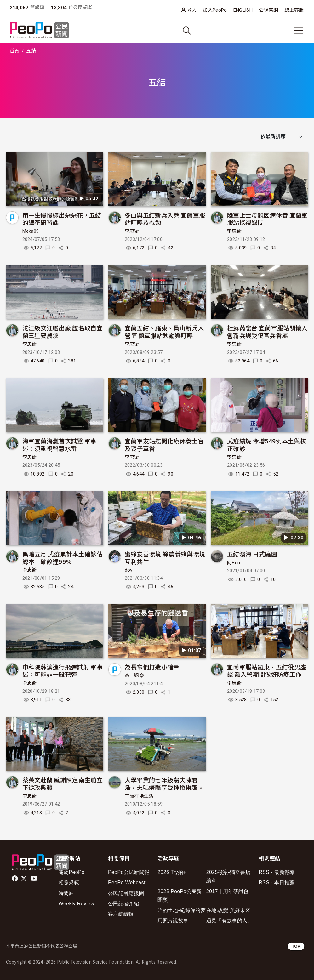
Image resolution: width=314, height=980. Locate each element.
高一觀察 (134, 675)
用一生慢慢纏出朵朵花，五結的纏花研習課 (62, 219)
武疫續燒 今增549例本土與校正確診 (267, 444)
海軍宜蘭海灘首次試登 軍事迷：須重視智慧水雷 (60, 444)
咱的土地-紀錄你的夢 (182, 910)
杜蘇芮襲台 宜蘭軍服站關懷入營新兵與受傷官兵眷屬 (267, 331)
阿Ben (234, 563)
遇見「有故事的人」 (229, 921)
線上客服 (294, 10)
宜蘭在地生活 (139, 796)
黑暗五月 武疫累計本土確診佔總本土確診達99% (63, 558)
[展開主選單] (298, 31)
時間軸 (66, 893)
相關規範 (69, 883)
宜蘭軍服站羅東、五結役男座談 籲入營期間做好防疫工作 (267, 671)
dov (129, 570)
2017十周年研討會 (228, 891)
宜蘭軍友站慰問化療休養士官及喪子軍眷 (164, 444)
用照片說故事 (173, 921)
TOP (296, 946)
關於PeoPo (71, 872)
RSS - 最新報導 (277, 872)
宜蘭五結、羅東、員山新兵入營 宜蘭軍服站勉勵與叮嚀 (164, 331)
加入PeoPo (215, 10)
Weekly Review (76, 904)
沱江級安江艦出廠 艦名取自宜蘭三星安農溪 (63, 331)
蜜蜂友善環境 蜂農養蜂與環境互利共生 (165, 558)
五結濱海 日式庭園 (252, 554)
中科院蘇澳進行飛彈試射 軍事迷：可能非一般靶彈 (63, 671)
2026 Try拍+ (172, 872)
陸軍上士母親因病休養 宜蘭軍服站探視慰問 (267, 219)
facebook (15, 879)
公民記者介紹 (123, 904)
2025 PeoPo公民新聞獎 (180, 896)
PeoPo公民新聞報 (129, 872)
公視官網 (268, 10)
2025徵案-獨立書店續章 (228, 876)
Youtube (35, 879)
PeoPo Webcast (127, 883)
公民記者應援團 (126, 893)
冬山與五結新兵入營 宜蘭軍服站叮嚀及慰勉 (165, 219)
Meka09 (31, 231)
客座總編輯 (121, 914)
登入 (192, 10)
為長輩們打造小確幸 (152, 667)
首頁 (15, 51)
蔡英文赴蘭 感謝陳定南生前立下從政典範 (63, 783)
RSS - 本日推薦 (277, 883)
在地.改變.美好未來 (228, 910)
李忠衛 (132, 231)
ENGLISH (243, 10)
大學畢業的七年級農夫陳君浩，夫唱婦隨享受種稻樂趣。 (164, 783)
